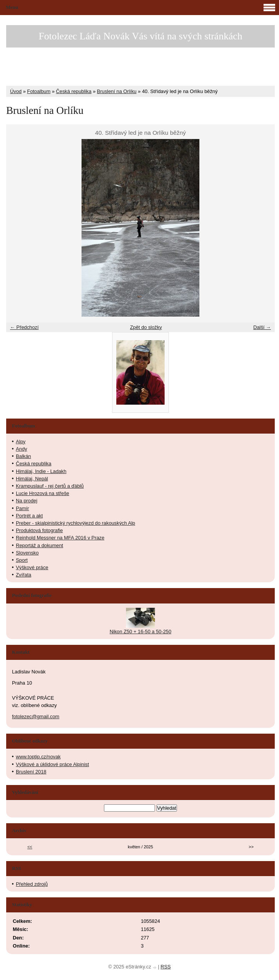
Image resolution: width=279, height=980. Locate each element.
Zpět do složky (146, 327)
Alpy (21, 442)
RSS (166, 967)
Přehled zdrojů (32, 884)
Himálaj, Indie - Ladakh (41, 471)
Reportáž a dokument (39, 545)
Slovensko (27, 553)
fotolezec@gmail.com (36, 716)
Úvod (16, 91)
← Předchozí (24, 327)
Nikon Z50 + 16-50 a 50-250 (141, 632)
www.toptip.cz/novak (38, 757)
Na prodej (27, 501)
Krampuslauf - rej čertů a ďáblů (50, 486)
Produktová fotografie (39, 530)
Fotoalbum (39, 91)
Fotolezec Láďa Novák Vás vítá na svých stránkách (140, 36)
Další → (262, 327)
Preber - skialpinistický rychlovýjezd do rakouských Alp (76, 523)
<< (30, 847)
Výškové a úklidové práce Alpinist (52, 764)
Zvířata (24, 575)
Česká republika (74, 91)
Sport (22, 560)
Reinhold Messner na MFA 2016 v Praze (60, 538)
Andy (21, 449)
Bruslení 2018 (31, 772)
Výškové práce (32, 567)
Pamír (22, 508)
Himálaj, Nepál (32, 479)
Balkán (23, 456)
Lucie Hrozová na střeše (43, 493)
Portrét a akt (29, 516)
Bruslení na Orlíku (117, 91)
